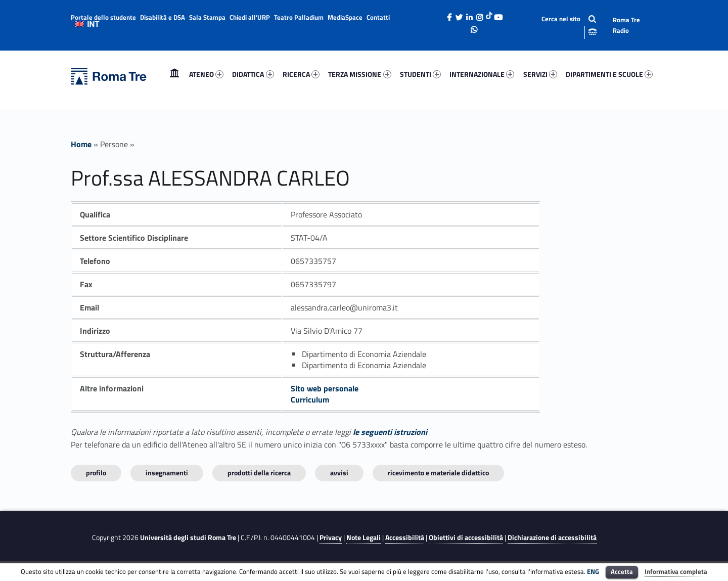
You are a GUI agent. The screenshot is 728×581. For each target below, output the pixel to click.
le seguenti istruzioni (390, 432)
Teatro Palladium (299, 17)
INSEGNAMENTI (167, 473)
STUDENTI (420, 74)
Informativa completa (676, 571)
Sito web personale (325, 388)
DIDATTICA (253, 74)
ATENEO (206, 74)
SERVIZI (540, 74)
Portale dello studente (103, 17)
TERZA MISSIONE (359, 74)
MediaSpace (345, 17)
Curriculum (310, 399)
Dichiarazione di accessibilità (552, 538)
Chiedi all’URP (250, 17)
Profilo (96, 473)
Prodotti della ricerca (259, 473)
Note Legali (363, 538)
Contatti (378, 17)
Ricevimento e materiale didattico (438, 473)
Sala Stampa (207, 17)
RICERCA (301, 74)
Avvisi (339, 473)
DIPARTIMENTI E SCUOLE (609, 74)
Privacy (331, 538)
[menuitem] (174, 74)
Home (174, 74)
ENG (593, 571)
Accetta (622, 571)
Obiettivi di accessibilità (466, 538)
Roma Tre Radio (626, 25)
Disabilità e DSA (163, 17)
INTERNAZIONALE (482, 74)
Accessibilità (405, 538)
